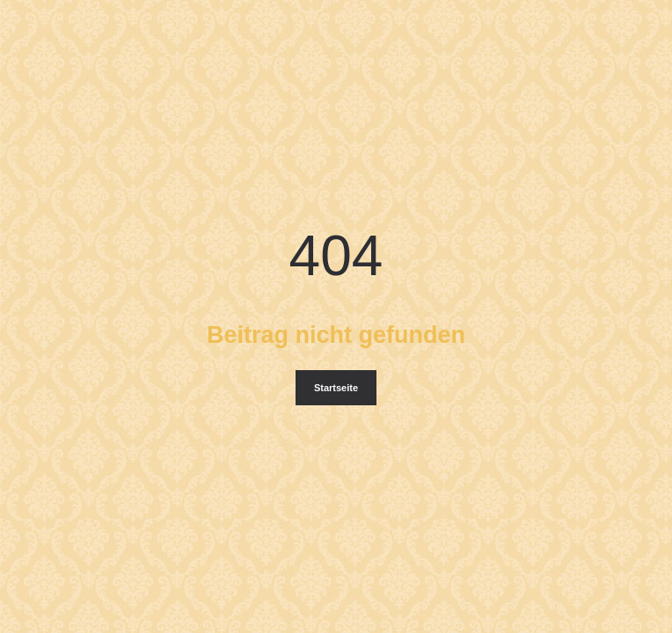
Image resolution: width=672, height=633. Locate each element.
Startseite (336, 388)
